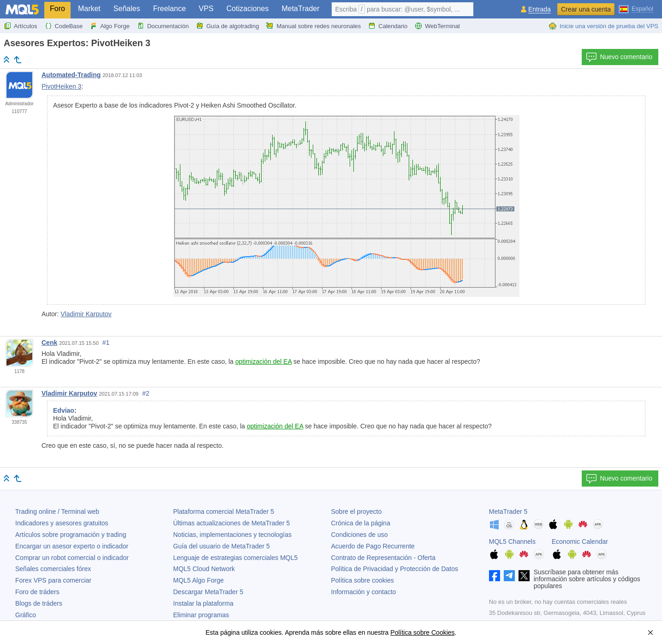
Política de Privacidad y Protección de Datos (395, 569)
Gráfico (26, 615)
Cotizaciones (248, 9)
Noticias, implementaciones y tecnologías (232, 535)
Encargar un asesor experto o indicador (72, 546)
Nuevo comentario (619, 57)
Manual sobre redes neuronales (313, 26)
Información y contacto (364, 592)
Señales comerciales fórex (53, 569)
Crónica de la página (361, 523)
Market (89, 9)
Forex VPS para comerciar (53, 580)
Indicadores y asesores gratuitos (62, 523)
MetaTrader (300, 9)
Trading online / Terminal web (57, 512)
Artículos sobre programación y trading (71, 535)
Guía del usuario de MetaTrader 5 (221, 546)
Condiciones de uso (360, 535)
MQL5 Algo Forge (198, 580)
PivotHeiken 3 (61, 86)
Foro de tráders (37, 592)
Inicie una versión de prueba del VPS (603, 26)
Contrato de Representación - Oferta (383, 558)
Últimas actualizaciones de (231, 523)
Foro (57, 9)
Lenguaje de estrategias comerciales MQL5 (235, 558)
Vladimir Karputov (86, 314)
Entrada (540, 9)
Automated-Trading (71, 75)
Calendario (388, 26)
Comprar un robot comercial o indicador (72, 558)
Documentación (163, 26)
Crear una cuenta (586, 9)
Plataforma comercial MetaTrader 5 (224, 512)
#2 (146, 393)
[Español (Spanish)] (636, 8)
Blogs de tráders (39, 603)
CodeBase (64, 26)
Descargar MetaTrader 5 (208, 592)
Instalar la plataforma (203, 603)
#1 (106, 343)
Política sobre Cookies (422, 632)
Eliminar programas (201, 615)
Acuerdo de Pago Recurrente (373, 546)
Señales (127, 9)
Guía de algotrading (227, 26)
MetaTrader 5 (508, 512)
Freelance (170, 9)
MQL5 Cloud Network (204, 569)
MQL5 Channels (512, 542)
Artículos (21, 26)
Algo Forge (110, 26)
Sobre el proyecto (357, 512)
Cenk (49, 343)
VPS (206, 9)
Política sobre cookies (363, 580)
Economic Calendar (580, 542)
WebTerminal (437, 26)
